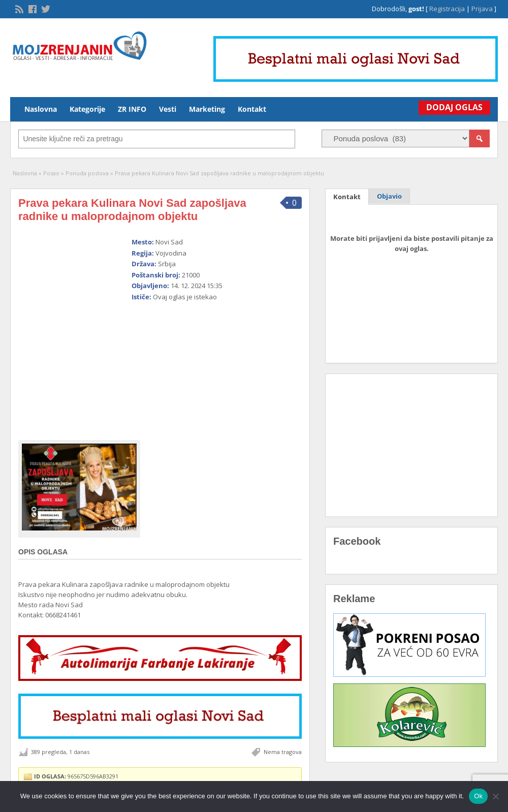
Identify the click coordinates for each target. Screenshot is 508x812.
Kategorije (87, 109)
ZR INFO (132, 109)
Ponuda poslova (87, 173)
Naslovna (41, 109)
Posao (51, 173)
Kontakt (252, 109)
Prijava (482, 9)
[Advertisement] (205, 366)
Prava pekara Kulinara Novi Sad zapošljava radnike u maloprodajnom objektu (132, 210)
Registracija (447, 9)
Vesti (168, 109)
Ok (478, 796)
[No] (495, 796)
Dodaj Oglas (452, 107)
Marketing (207, 109)
